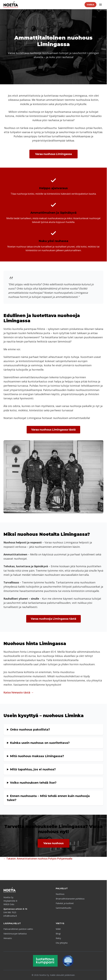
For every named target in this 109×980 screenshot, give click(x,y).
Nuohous (60, 894)
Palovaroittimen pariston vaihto (18, 929)
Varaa (90, 5)
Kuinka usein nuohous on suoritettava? (40, 743)
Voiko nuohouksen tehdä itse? (33, 783)
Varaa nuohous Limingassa (53, 154)
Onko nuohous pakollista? (30, 730)
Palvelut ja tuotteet (65, 903)
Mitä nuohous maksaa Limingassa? (37, 756)
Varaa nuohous (53, 843)
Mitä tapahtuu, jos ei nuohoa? (33, 769)
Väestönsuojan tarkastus (15, 934)
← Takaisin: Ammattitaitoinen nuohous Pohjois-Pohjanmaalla (38, 859)
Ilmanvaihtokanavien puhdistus (70, 899)
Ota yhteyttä (62, 943)
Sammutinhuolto (64, 908)
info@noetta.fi (10, 916)
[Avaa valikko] (100, 5)
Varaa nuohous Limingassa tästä (53, 430)
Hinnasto (8, 938)
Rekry (58, 938)
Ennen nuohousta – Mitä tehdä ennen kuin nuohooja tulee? (48, 798)
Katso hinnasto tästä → (19, 692)
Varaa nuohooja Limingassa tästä (53, 619)
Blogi (58, 934)
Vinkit (58, 929)
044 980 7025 (10, 912)
